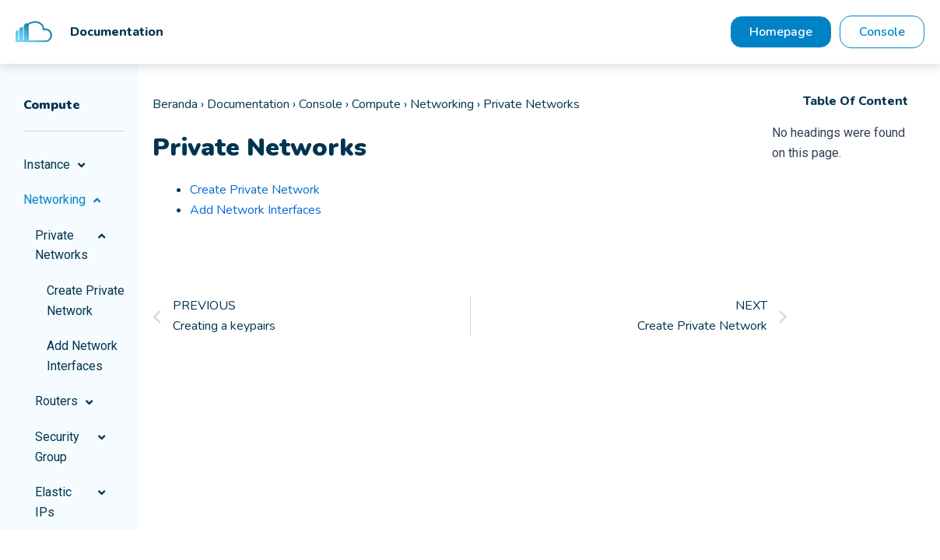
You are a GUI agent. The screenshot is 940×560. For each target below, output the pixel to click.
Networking (64, 200)
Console (321, 104)
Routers (66, 401)
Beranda (175, 104)
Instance (56, 165)
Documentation (248, 104)
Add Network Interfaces (82, 356)
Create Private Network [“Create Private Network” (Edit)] (255, 190)
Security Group (72, 447)
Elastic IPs (72, 502)
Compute (376, 104)
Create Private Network (86, 301)
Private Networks (72, 245)
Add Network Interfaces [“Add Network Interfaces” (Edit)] (256, 210)
